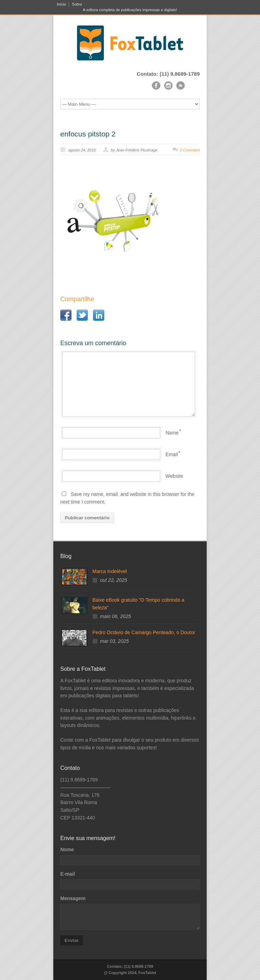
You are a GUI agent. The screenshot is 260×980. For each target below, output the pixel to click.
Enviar (72, 940)
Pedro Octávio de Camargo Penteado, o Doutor (144, 632)
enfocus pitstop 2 (88, 134)
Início (61, 4)
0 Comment (190, 150)
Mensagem (73, 898)
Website (174, 476)
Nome (67, 849)
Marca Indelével (110, 571)
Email (172, 454)
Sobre (77, 4)
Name (172, 433)
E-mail (68, 874)
